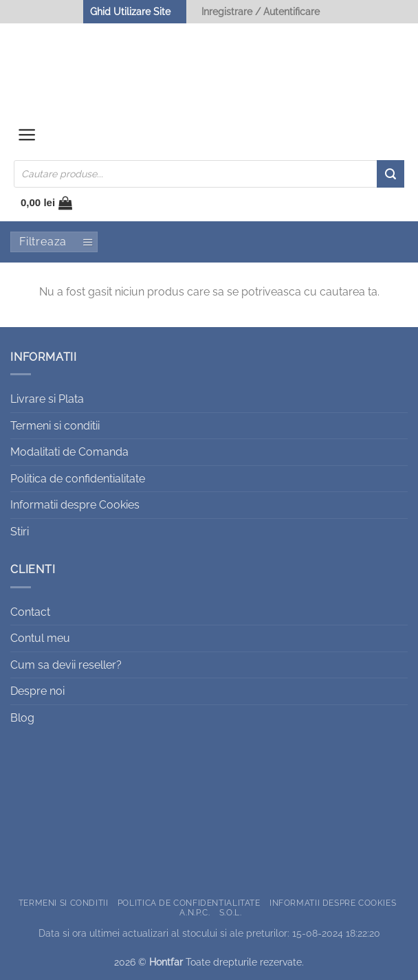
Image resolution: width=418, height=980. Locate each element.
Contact (30, 612)
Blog (22, 718)
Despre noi (37, 691)
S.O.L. (231, 912)
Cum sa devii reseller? (66, 665)
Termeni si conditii (55, 426)
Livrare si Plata (47, 399)
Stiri (20, 532)
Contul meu (40, 638)
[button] (27, 138)
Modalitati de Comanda (69, 452)
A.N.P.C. (195, 912)
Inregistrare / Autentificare (261, 11)
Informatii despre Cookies (75, 505)
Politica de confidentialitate (78, 479)
